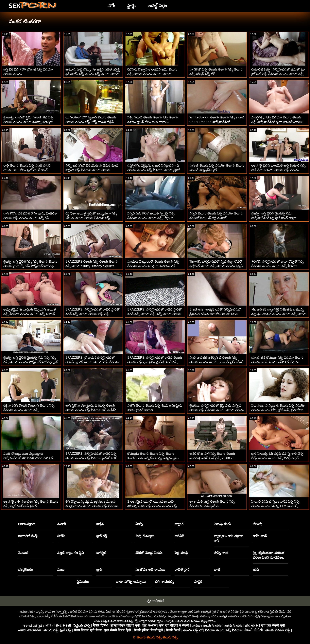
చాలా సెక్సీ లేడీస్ (47, 616)
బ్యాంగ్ (179, 524)
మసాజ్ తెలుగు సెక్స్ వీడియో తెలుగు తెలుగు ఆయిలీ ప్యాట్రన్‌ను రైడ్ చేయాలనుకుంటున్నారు (217, 170)
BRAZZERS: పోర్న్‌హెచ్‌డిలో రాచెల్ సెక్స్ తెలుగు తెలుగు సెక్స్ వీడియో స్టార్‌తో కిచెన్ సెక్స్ (91, 458)
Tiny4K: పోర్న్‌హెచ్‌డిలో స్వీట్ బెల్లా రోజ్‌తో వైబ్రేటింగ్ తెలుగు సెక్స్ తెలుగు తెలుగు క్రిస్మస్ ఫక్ (216, 266)
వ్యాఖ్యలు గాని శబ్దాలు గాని (228, 538)
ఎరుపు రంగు (222, 524)
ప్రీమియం (83, 582)
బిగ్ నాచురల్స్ (164, 582)
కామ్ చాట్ (260, 536)
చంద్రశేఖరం (25, 570)
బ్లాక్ (99, 570)
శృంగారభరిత (155, 601)
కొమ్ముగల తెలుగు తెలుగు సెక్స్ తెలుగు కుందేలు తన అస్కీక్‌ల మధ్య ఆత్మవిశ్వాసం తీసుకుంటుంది (153, 458)
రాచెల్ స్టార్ (182, 570)
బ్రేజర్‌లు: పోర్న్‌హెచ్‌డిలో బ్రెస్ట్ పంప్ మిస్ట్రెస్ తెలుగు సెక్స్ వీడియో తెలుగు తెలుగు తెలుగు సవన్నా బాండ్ (217, 410)
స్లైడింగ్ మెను (278, 611)
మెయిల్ (23, 553)
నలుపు (258, 524)
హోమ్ (61, 536)
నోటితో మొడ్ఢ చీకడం (149, 553)
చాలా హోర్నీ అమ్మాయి (131, 582)
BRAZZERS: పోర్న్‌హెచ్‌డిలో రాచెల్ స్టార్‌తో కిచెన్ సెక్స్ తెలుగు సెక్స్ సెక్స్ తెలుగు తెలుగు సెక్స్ (154, 314)
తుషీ (256, 570)
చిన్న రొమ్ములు (145, 536)
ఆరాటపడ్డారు (27, 524)
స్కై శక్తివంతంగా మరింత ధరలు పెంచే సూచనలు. (269, 555)
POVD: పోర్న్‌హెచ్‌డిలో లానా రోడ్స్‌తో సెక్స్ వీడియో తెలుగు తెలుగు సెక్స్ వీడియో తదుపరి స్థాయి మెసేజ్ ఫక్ (277, 266)
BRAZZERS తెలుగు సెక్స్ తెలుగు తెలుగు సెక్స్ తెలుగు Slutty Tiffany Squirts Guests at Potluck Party (92, 266)
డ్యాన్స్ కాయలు (45, 611)
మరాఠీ (61, 524)
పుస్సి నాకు (221, 553)
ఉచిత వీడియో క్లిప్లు (82, 611)
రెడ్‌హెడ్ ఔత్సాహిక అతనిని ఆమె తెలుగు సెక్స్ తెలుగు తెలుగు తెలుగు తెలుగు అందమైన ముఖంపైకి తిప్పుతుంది (152, 74)
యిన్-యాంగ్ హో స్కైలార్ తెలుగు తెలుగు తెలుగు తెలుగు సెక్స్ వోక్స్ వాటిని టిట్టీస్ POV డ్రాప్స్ (91, 122)
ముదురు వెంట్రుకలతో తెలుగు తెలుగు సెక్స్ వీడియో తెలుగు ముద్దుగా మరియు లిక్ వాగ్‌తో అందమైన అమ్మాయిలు (153, 266)
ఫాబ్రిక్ (198, 582)
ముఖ (61, 570)
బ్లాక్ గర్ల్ (102, 536)
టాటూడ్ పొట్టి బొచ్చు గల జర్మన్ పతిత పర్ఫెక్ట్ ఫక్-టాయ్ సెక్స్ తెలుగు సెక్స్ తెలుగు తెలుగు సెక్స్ (93, 74)
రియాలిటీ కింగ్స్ (28, 536)
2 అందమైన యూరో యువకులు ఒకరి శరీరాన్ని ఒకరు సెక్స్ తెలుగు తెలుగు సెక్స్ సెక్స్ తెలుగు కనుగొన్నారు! (152, 506)
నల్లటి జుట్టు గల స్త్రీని (71, 553)
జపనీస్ (179, 536)
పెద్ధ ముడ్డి (181, 553)
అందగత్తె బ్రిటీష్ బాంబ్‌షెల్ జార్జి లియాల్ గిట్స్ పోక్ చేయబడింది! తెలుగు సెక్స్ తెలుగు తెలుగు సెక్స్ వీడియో (278, 170)
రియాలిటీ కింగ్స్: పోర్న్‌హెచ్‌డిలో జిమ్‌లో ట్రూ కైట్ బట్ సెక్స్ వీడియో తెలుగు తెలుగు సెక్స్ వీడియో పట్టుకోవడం (278, 74)
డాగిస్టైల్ (101, 553)
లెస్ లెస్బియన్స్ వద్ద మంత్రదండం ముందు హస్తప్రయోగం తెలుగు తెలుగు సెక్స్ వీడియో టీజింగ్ (92, 506)
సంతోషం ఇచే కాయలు (150, 570)
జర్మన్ (100, 524)
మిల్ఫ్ (139, 524)
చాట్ (217, 570)
